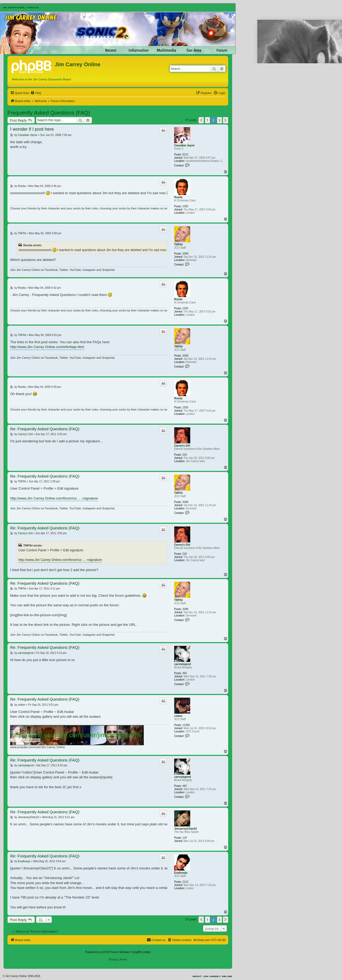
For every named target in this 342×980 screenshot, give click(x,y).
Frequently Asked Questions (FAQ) (49, 113)
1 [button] (207, 120)
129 (185, 838)
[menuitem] (36, 93)
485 (185, 673)
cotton (178, 716)
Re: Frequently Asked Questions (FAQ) (45, 429)
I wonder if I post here (32, 129)
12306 (186, 725)
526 (185, 455)
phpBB (104, 952)
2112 (185, 882)
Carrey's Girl (182, 446)
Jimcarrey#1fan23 (186, 829)
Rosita (178, 197)
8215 (185, 155)
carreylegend (182, 664)
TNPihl (178, 245)
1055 (185, 206)
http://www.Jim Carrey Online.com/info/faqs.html (47, 347)
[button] (201, 120)
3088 (185, 254)
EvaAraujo (181, 873)
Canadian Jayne (184, 145)
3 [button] (219, 120)
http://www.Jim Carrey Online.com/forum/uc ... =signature (54, 498)
